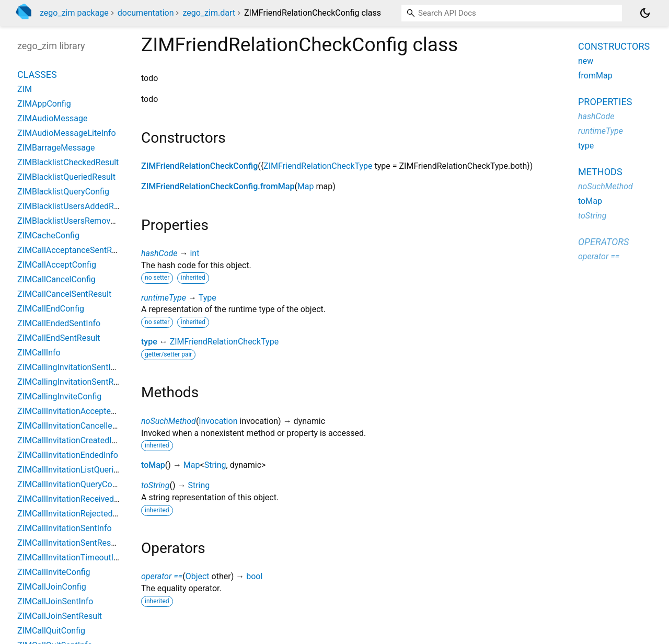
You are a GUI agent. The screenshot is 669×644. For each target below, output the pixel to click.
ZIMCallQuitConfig (51, 631)
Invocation (218, 421)
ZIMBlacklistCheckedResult (68, 162)
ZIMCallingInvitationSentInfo (70, 367)
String (215, 465)
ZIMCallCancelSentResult (64, 294)
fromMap (595, 76)
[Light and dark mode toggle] (645, 13)
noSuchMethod (169, 421)
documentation (146, 13)
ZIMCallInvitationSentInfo (65, 528)
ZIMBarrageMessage (56, 148)
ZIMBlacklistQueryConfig (63, 192)
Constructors (614, 46)
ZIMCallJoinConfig (52, 587)
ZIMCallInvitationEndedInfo (68, 455)
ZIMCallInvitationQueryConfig (72, 484)
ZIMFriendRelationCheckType (318, 166)
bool (254, 576)
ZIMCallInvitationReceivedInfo (73, 499)
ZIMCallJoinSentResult (60, 616)
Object (198, 576)
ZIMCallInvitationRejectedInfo (72, 514)
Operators (603, 242)
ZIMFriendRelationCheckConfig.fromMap (218, 186)
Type (207, 298)
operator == (162, 576)
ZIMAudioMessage (52, 118)
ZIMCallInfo (39, 353)
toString (155, 485)
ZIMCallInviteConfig (54, 572)
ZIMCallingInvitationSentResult (74, 382)
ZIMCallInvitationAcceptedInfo (74, 411)
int (194, 253)
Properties (605, 102)
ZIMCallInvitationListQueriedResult (82, 470)
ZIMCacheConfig (48, 235)
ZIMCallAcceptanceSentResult (74, 250)
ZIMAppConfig (44, 104)
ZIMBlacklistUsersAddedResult (75, 206)
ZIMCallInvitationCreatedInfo (71, 440)
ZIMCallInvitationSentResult (69, 543)
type (149, 342)
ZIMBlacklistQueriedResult (66, 177)
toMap (153, 465)
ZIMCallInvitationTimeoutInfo (72, 557)
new (586, 61)
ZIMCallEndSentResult (59, 338)
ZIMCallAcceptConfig (57, 265)
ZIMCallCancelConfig (56, 279)
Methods (600, 172)
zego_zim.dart (209, 13)
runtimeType (164, 298)
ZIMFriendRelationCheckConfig (199, 166)
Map (306, 186)
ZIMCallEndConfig (51, 309)
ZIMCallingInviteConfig (59, 396)
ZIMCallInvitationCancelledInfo (74, 426)
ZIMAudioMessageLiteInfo (67, 133)
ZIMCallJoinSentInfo (55, 601)
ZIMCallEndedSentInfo (59, 323)
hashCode (159, 253)
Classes (37, 74)
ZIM (25, 89)
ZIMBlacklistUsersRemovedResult (80, 221)
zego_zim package (74, 13)
